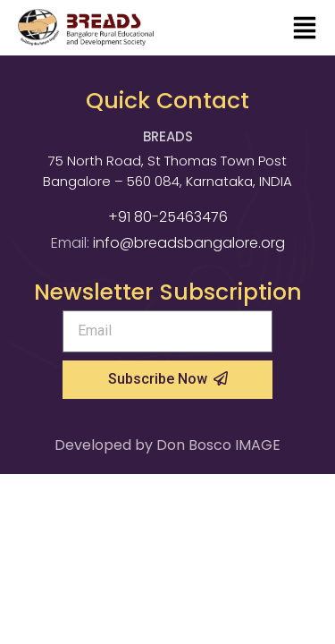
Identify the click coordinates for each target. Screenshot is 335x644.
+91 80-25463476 (168, 217)
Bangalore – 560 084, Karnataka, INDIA (167, 181)
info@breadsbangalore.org (189, 243)
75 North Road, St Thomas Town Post (167, 161)
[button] (305, 30)
